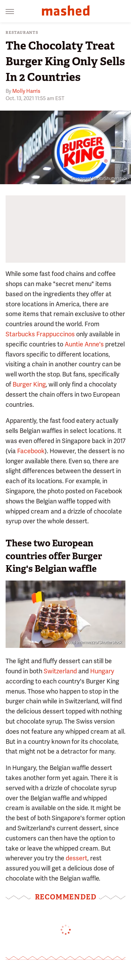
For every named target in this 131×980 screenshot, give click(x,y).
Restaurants (22, 33)
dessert (77, 858)
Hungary (102, 671)
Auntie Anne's (84, 344)
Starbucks (20, 334)
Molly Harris (26, 91)
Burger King (29, 384)
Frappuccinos (56, 334)
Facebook (31, 451)
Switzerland (60, 671)
